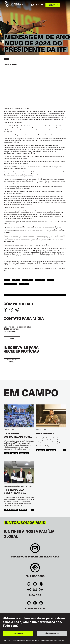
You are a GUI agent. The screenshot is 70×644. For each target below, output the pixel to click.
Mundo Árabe (28, 280)
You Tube (41, 584)
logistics (23, 510)
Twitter (29, 584)
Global (7, 280)
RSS (41, 590)
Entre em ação (51, 5)
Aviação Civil (51, 450)
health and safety (11, 510)
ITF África (16, 280)
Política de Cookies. (58, 640)
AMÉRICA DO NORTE (10, 284)
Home (6, 59)
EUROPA (50, 280)
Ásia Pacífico (40, 280)
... (65, 450)
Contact (35, 569)
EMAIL (12, 339)
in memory (41, 450)
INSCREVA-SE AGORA (12, 361)
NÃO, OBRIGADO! (52, 633)
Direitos (14, 453)
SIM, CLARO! (18, 633)
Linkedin (29, 590)
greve (7, 453)
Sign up (35, 549)
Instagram (35, 590)
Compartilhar (18, 304)
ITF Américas (24, 284)
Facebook (35, 584)
